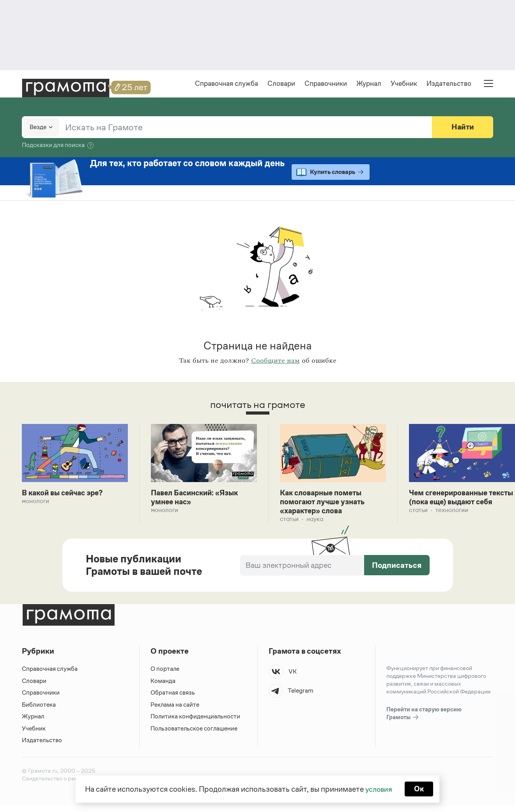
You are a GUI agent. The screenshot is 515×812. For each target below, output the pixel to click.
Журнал (369, 84)
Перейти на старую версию (424, 716)
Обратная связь (173, 694)
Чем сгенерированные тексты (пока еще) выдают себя (458, 503)
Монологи (35, 502)
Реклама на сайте (175, 706)
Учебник (404, 84)
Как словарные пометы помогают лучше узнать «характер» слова (325, 503)
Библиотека (39, 706)
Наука (315, 521)
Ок (420, 789)
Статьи (289, 521)
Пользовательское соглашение (195, 730)
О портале (165, 671)
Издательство (449, 84)
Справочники (326, 84)
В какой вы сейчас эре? (65, 494)
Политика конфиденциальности (196, 718)
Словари (281, 84)
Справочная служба (227, 84)
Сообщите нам (275, 362)
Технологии (452, 521)
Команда (163, 682)
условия (378, 789)
